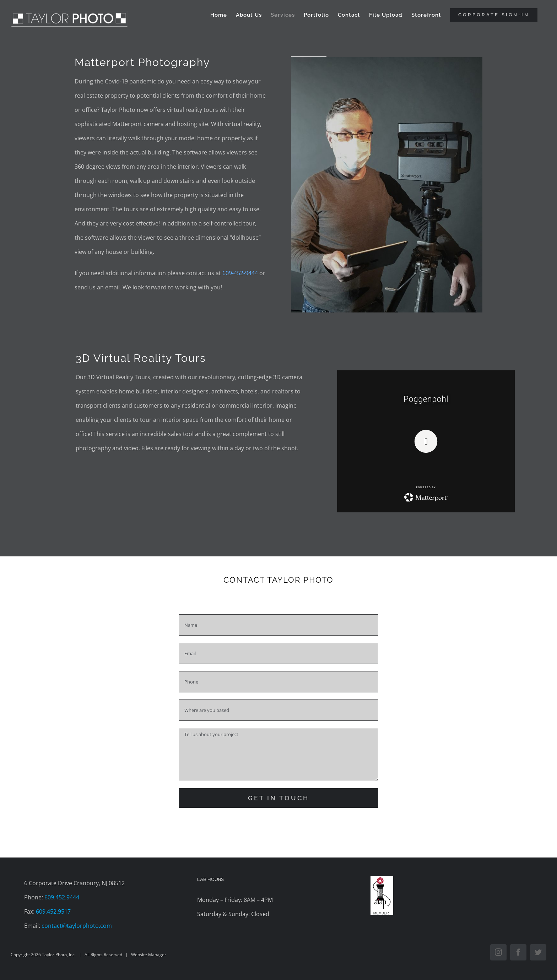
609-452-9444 (240, 273)
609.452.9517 (53, 911)
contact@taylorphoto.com (77, 926)
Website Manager (149, 955)
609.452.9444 (62, 897)
